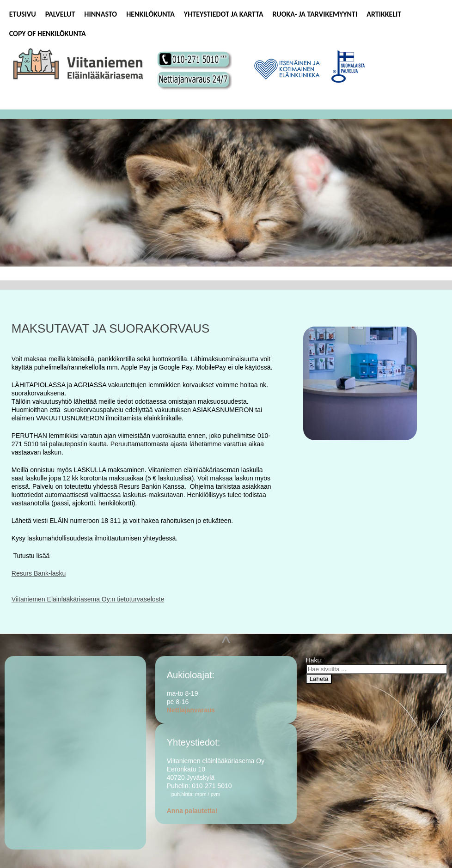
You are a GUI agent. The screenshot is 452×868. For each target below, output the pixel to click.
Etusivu (23, 14)
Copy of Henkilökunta (48, 33)
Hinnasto (101, 14)
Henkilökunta (150, 14)
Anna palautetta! (192, 811)
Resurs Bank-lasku (39, 573)
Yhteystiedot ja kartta (224, 14)
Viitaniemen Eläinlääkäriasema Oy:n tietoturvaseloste (88, 599)
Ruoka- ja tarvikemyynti (315, 14)
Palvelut (60, 14)
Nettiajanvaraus (191, 710)
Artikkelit (384, 14)
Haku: (315, 660)
